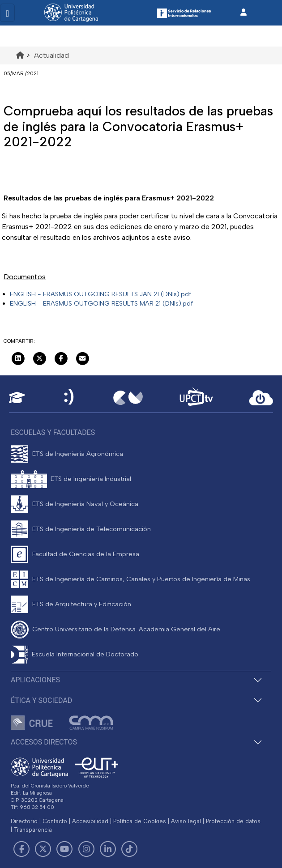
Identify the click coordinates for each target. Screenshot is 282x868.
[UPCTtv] (196, 398)
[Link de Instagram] (86, 849)
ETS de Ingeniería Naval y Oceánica (85, 504)
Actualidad (51, 55)
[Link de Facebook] (21, 849)
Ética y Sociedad (41, 700)
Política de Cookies (140, 821)
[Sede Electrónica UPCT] (69, 398)
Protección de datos (233, 821)
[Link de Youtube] (64, 849)
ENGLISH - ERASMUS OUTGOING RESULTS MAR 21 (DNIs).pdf (101, 303)
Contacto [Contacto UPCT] (55, 821)
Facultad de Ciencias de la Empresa (86, 554)
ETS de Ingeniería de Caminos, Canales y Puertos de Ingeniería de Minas (141, 579)
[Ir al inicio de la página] (20, 55)
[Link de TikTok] (129, 849)
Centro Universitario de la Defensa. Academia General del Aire (126, 629)
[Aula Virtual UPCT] (17, 398)
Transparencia (33, 830)
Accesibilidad (90, 821)
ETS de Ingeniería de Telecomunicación (92, 529)
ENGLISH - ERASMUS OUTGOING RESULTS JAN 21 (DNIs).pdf (100, 294)
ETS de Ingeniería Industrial (91, 479)
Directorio (24, 821)
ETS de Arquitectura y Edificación (82, 604)
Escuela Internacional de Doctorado (85, 654)
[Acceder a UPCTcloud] (261, 398)
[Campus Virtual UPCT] (128, 398)
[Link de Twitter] (43, 849)
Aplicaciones (35, 680)
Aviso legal (186, 821)
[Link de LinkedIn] (108, 849)
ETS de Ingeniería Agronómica (78, 454)
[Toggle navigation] (7, 13)
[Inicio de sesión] (244, 12)
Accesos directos (44, 742)
